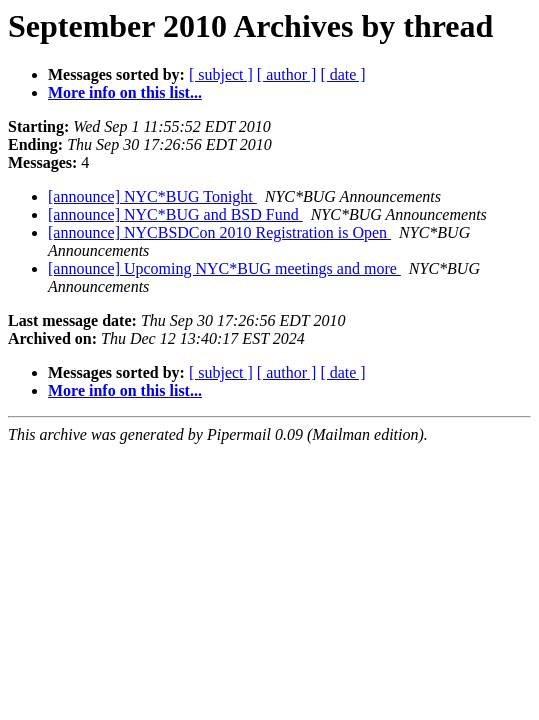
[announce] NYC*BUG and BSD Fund (175, 214)
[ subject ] (221, 74)
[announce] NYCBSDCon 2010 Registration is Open (219, 232)
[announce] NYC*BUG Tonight (152, 196)
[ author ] (287, 74)
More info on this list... (125, 92)
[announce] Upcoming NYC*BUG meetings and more (224, 268)
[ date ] (342, 74)
